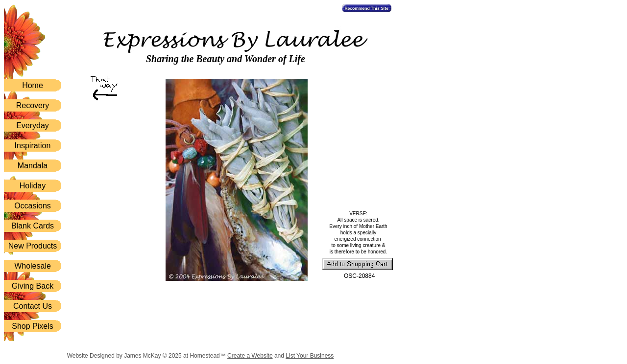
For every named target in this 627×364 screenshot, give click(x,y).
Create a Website (250, 356)
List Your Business (310, 356)
